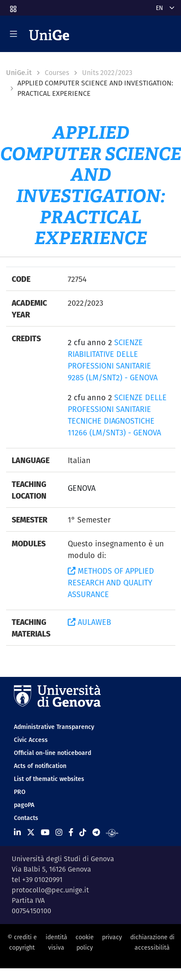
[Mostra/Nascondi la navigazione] (13, 34)
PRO (20, 792)
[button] (13, 6)
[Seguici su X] (31, 832)
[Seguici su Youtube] (45, 832)
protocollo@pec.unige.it (50, 890)
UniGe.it (19, 73)
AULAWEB (89, 622)
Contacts (26, 818)
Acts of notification (40, 766)
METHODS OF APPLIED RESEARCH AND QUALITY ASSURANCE (111, 583)
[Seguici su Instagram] (59, 832)
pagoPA (24, 805)
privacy (112, 937)
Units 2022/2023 (107, 73)
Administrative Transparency (54, 727)
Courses (57, 73)
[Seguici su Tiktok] (83, 832)
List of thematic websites (49, 779)
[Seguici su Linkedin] (17, 832)
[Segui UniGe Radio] (112, 832)
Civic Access (31, 740)
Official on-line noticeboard (53, 753)
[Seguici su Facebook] (71, 832)
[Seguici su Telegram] (96, 832)
